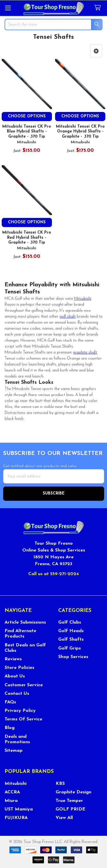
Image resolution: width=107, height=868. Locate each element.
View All (64, 818)
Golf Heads (71, 631)
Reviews (13, 659)
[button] (96, 51)
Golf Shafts (71, 640)
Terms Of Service (23, 719)
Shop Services (73, 657)
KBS (60, 784)
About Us (15, 676)
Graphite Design (73, 792)
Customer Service (24, 685)
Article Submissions (25, 622)
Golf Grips (69, 648)
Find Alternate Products (20, 634)
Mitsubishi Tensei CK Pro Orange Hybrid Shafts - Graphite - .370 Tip (80, 132)
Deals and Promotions (17, 739)
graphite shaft (85, 353)
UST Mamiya (19, 809)
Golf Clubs (70, 622)
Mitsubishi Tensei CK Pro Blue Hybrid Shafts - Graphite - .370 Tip (27, 132)
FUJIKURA (16, 818)
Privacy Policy (20, 711)
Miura (11, 801)
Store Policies (19, 668)
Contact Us (17, 694)
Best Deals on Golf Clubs (25, 648)
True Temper (69, 801)
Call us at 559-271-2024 (53, 574)
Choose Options (27, 116)
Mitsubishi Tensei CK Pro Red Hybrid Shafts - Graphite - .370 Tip (27, 238)
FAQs (10, 702)
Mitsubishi (83, 299)
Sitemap (14, 751)
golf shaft (67, 317)
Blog (10, 728)
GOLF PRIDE (70, 809)
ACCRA (12, 792)
